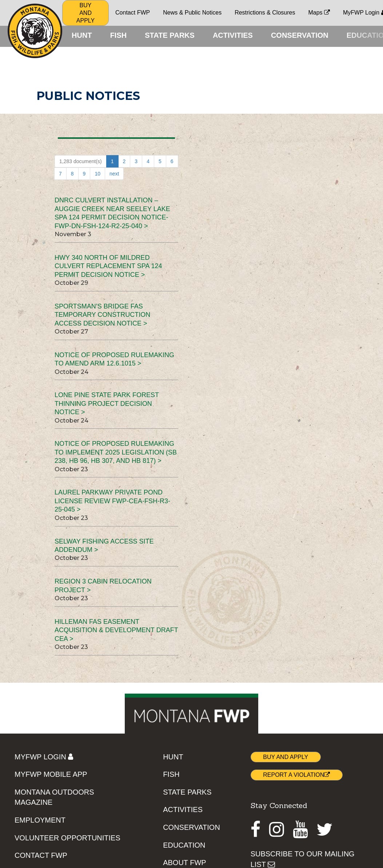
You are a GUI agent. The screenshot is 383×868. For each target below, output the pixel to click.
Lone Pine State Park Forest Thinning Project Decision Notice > (107, 403)
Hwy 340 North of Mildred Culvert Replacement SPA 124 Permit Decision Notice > (108, 266)
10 (97, 174)
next (114, 174)
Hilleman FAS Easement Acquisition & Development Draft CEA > (116, 630)
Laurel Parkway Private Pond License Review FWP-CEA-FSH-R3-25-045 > (112, 501)
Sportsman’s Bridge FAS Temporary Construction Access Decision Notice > (102, 315)
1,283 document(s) (81, 161)
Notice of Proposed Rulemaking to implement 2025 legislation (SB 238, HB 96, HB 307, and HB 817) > (116, 452)
